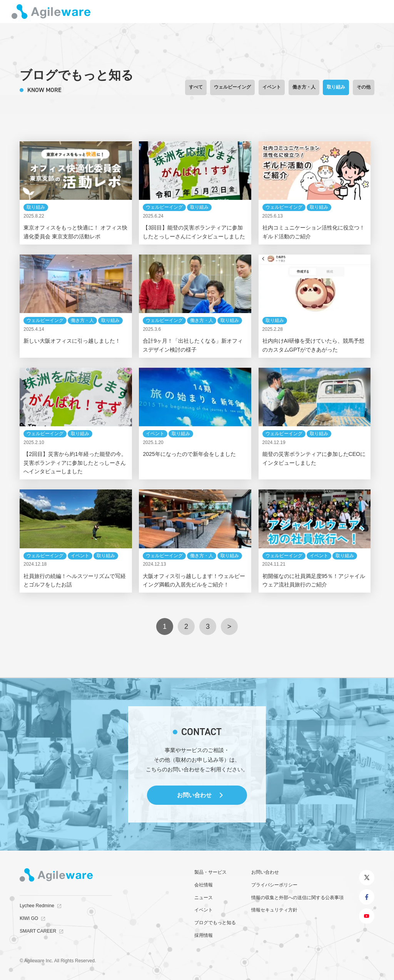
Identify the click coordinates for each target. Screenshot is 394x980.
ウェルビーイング (232, 87)
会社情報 (204, 885)
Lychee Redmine (37, 906)
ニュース (204, 898)
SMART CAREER (38, 931)
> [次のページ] (230, 627)
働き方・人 (304, 87)
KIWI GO (29, 918)
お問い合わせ (194, 795)
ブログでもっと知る (215, 923)
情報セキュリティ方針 (274, 910)
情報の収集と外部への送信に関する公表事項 (297, 898)
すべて (196, 87)
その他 (364, 87)
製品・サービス (210, 872)
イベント (272, 87)
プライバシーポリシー (274, 885)
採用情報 (204, 935)
